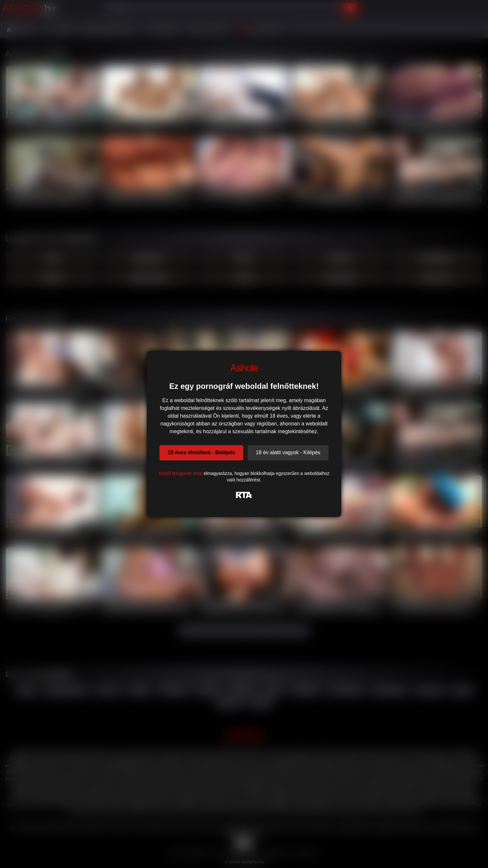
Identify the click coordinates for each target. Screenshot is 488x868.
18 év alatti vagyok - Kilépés (288, 452)
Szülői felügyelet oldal (180, 473)
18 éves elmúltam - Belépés (201, 452)
